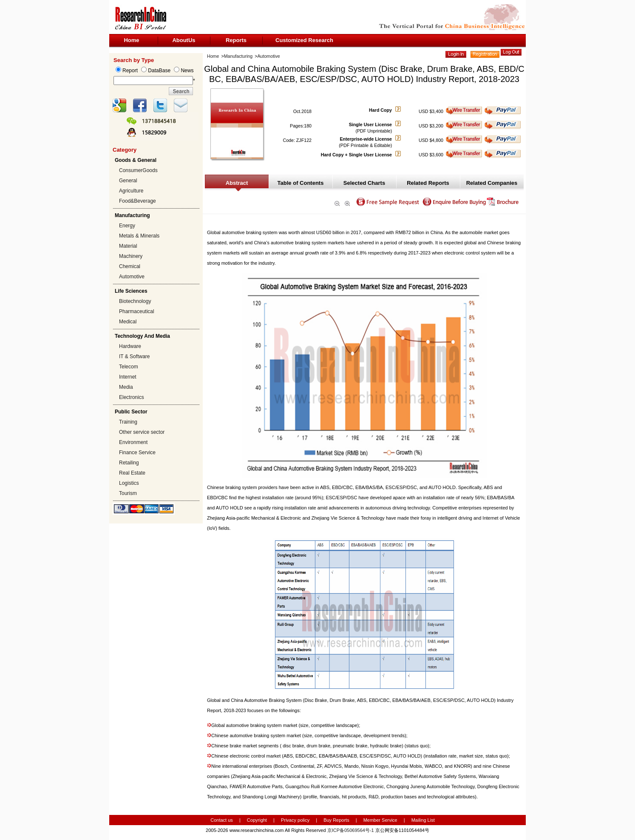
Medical (128, 322)
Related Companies (492, 183)
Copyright (257, 820)
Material (128, 246)
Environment (133, 442)
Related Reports (428, 183)
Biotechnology (135, 301)
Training (128, 422)
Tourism (128, 493)
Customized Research (304, 40)
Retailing (129, 463)
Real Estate (132, 473)
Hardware (130, 346)
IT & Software (134, 356)
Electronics (132, 397)
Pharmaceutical (137, 311)
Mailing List (423, 820)
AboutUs (184, 40)
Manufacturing (238, 56)
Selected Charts (364, 183)
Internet (128, 377)
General (128, 181)
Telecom (129, 367)
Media (126, 387)
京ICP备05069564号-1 (351, 830)
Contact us (222, 820)
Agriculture (131, 191)
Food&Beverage (137, 201)
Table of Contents (301, 183)
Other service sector (142, 432)
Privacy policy (296, 820)
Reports (236, 40)
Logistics (129, 483)
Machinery (131, 256)
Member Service (380, 820)
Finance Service (137, 453)
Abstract (237, 183)
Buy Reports (336, 820)
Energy (127, 226)
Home (131, 40)
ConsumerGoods (138, 170)
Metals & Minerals (139, 236)
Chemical (130, 266)
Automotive (132, 277)
